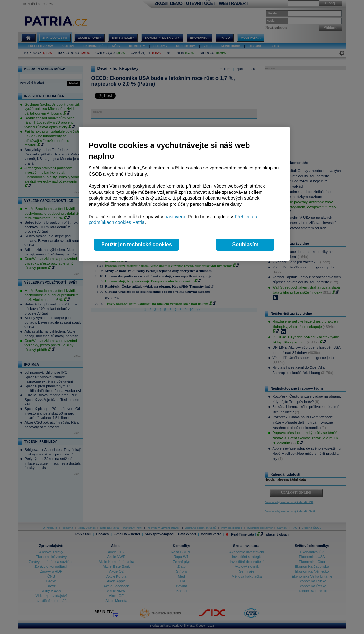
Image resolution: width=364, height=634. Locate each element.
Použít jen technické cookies (137, 245)
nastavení (175, 217)
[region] (184, 194)
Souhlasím (245, 245)
